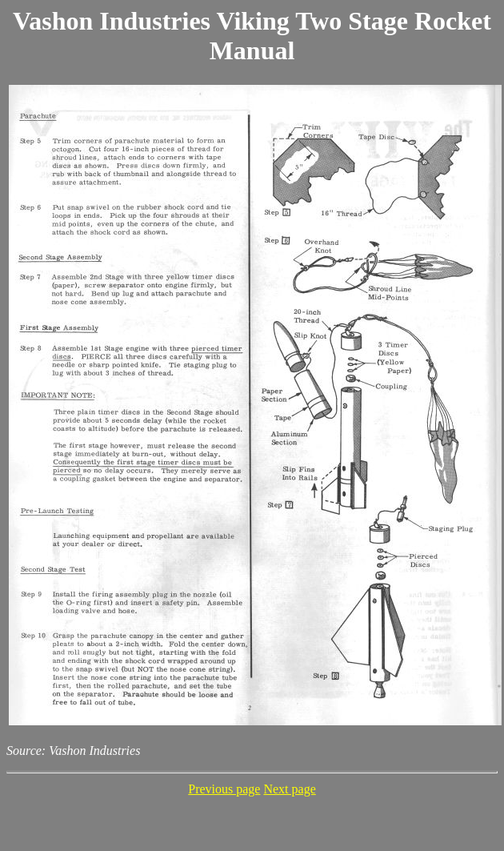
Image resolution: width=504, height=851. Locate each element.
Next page (289, 789)
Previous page (224, 789)
